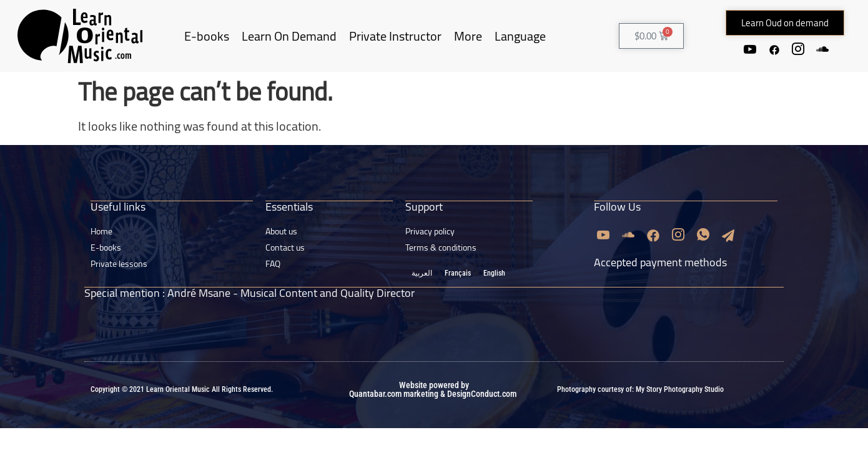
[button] (785, 23)
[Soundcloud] (824, 49)
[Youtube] (749, 49)
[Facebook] (774, 49)
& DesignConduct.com (477, 392)
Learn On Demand (289, 36)
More (468, 36)
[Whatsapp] (703, 234)
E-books (207, 36)
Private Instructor (395, 36)
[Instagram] (799, 49)
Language (520, 36)
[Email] (728, 234)
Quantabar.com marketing (394, 392)
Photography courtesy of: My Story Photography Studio (640, 388)
